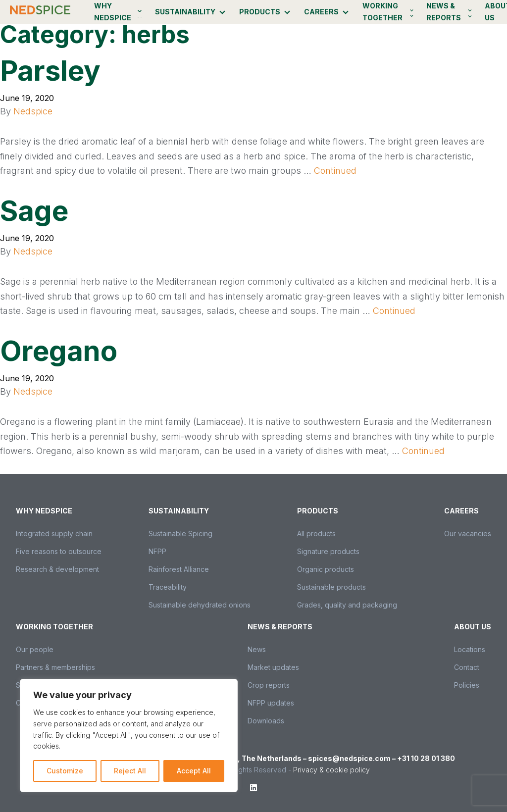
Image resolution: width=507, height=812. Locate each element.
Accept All (194, 771)
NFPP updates (271, 703)
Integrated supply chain (54, 533)
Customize (65, 771)
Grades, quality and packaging (347, 605)
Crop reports (269, 685)
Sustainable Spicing (180, 533)
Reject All (130, 771)
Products (260, 12)
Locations (470, 649)
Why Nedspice (113, 12)
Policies (467, 685)
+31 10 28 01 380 (426, 758)
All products (316, 533)
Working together (382, 12)
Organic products (326, 569)
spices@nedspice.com (349, 758)
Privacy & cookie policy (331, 770)
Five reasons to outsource (59, 551)
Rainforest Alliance (179, 569)
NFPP (157, 551)
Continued (335, 171)
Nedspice (33, 111)
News (257, 649)
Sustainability (185, 12)
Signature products (328, 551)
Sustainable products (331, 587)
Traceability (168, 587)
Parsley (50, 71)
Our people (35, 649)
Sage (34, 211)
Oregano (59, 351)
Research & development (57, 569)
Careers (321, 12)
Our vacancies (468, 533)
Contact (467, 667)
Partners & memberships (55, 667)
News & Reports (444, 12)
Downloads (266, 721)
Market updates (273, 667)
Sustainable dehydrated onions (200, 605)
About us (473, 627)
